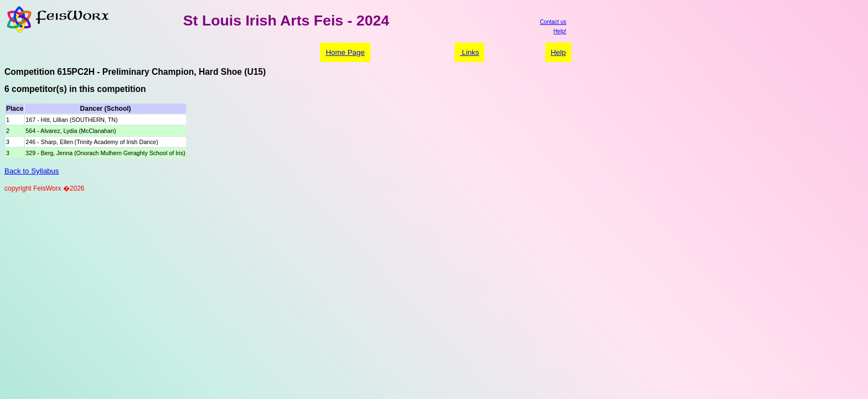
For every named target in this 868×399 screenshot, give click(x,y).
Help (558, 52)
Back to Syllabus (32, 171)
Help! (560, 31)
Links (470, 52)
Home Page (345, 52)
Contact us (553, 22)
